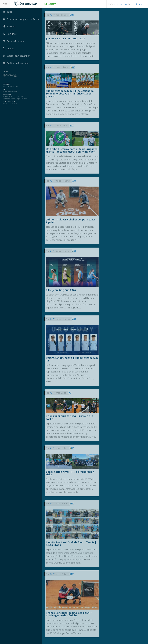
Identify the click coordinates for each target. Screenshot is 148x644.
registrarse (137, 4)
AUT (52, 15)
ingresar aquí (122, 4)
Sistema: (6, 72)
